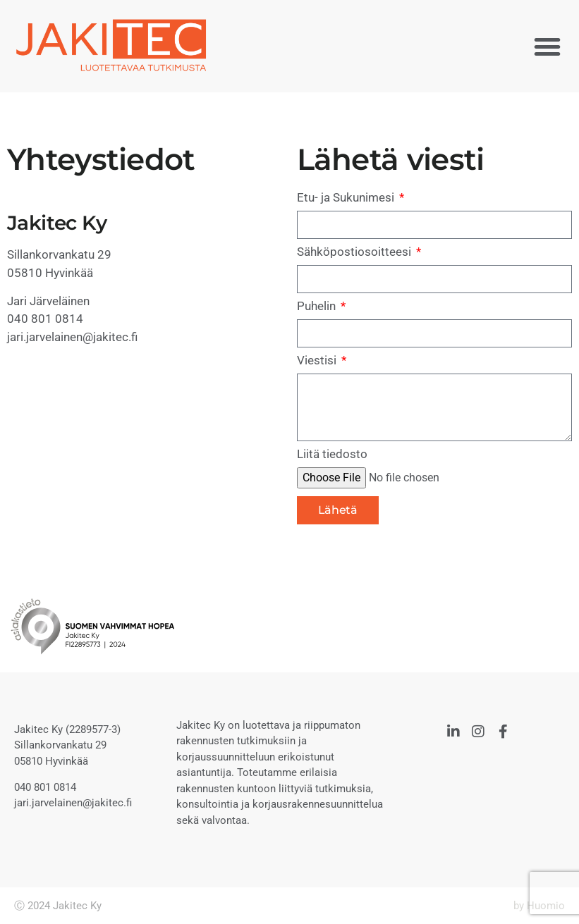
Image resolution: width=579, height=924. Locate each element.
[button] (547, 47)
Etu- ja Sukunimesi (347, 198)
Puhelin (318, 307)
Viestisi (318, 361)
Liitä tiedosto (332, 455)
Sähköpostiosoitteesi (355, 252)
